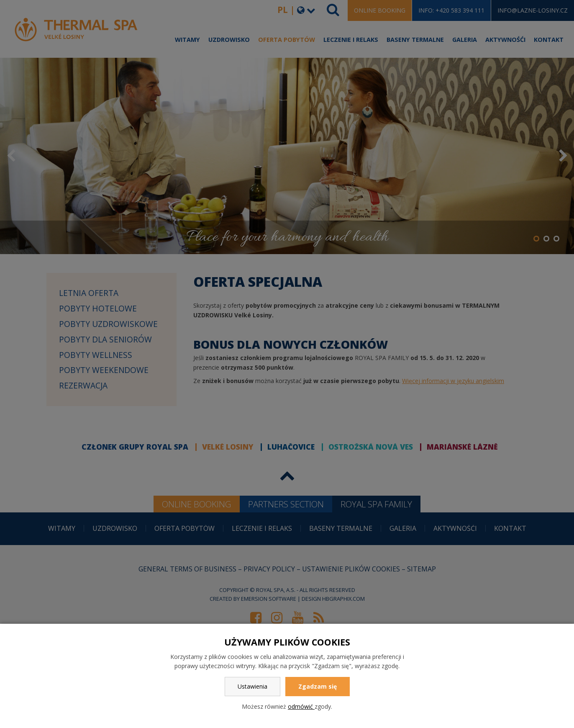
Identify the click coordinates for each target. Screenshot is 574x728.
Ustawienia (252, 686)
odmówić (301, 706)
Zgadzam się (318, 686)
